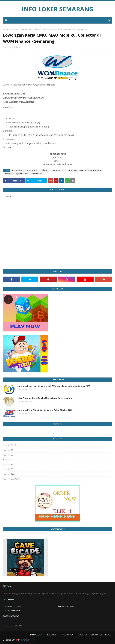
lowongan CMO (59, 170)
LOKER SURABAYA (66, 607)
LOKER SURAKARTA (12, 610)
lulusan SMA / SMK (12, 479)
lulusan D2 (9, 455)
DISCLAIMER (52, 635)
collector (45, 170)
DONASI (109, 635)
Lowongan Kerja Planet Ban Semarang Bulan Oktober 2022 (45, 410)
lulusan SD (9, 469)
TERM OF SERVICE (36, 635)
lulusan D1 (9, 450)
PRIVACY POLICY (68, 635)
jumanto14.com (28, 640)
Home (6, 29)
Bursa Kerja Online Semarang (25, 170)
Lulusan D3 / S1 (10, 445)
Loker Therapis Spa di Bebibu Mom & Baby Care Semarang (45, 398)
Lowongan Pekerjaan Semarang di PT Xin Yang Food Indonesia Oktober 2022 (53, 386)
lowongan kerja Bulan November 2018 (85, 170)
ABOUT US (83, 635)
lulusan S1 (8, 464)
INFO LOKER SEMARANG (58, 9)
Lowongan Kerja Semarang (17, 174)
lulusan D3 (9, 460)
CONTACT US (97, 635)
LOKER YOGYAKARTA (12, 607)
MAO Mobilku (16, 29)
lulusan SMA (9, 474)
